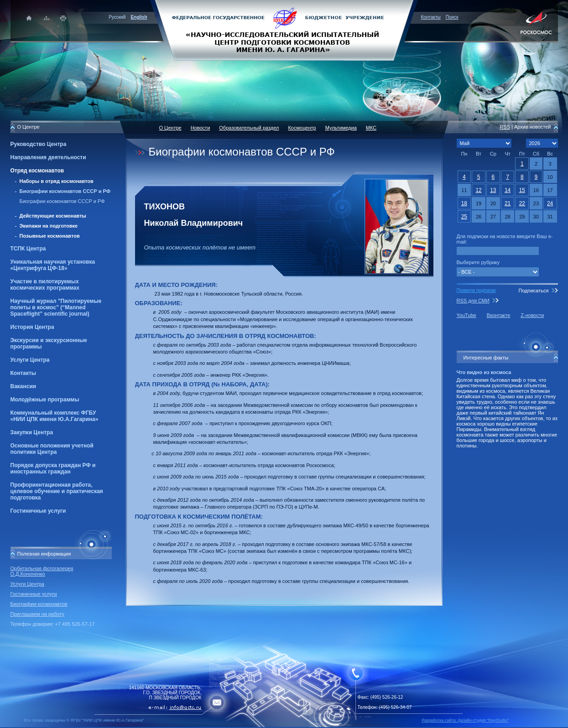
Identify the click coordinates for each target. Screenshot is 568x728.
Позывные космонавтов (50, 236)
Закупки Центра (32, 432)
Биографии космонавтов (39, 604)
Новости (201, 128)
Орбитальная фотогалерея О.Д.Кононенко (42, 571)
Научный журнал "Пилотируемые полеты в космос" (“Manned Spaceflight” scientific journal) (56, 307)
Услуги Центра (30, 360)
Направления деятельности (48, 157)
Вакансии (23, 386)
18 (464, 203)
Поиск (452, 17)
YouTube (466, 315)
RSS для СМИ (473, 301)
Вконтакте (498, 315)
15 (522, 190)
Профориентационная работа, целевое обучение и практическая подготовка (57, 491)
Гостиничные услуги (38, 511)
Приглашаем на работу (37, 614)
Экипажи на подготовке (49, 226)
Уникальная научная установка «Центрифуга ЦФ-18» (53, 265)
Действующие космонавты (53, 216)
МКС (371, 128)
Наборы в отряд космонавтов (57, 181)
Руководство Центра (39, 144)
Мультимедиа (341, 128)
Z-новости (532, 315)
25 (464, 217)
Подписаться (533, 291)
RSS (505, 127)
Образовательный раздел (249, 128)
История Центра (32, 327)
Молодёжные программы (45, 400)
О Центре (170, 128)
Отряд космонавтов (37, 171)
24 (550, 203)
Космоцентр (302, 128)
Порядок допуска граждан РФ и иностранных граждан (53, 468)
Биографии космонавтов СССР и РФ (65, 191)
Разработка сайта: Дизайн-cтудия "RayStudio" (466, 720)
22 (522, 203)
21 (508, 203)
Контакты (431, 17)
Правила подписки (476, 290)
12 (478, 190)
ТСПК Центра (28, 249)
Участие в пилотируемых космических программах (45, 285)
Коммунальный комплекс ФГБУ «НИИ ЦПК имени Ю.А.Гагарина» (55, 416)
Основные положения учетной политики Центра (52, 449)
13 (493, 190)
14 (508, 190)
